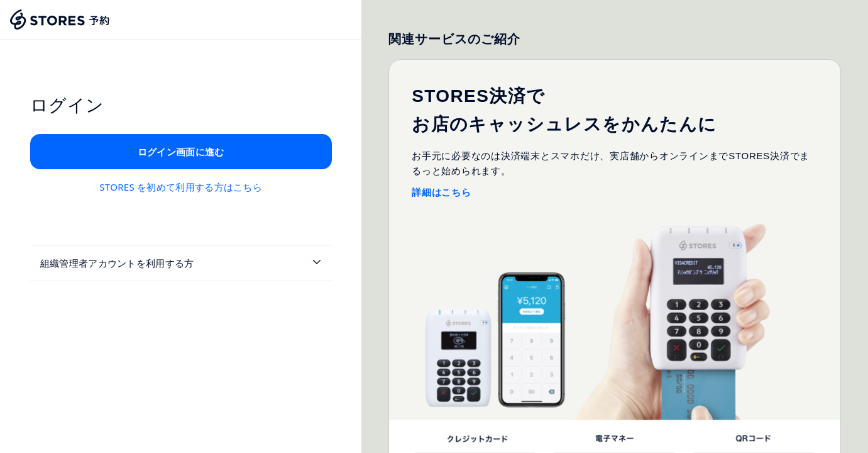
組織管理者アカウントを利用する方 (117, 263)
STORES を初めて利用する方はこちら (181, 187)
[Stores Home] (60, 20)
